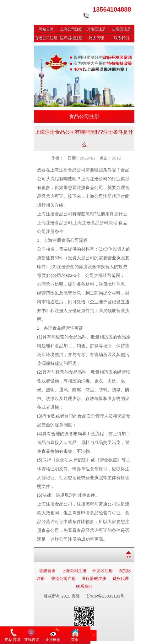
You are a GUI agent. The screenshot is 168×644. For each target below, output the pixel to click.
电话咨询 (13, 640)
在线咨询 (32, 640)
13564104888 (112, 9)
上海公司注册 (71, 29)
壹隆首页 (47, 571)
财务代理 (96, 38)
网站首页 (46, 29)
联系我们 (122, 38)
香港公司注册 (46, 38)
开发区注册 (96, 29)
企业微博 (53, 640)
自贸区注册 (122, 29)
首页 (75, 640)
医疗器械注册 (71, 38)
